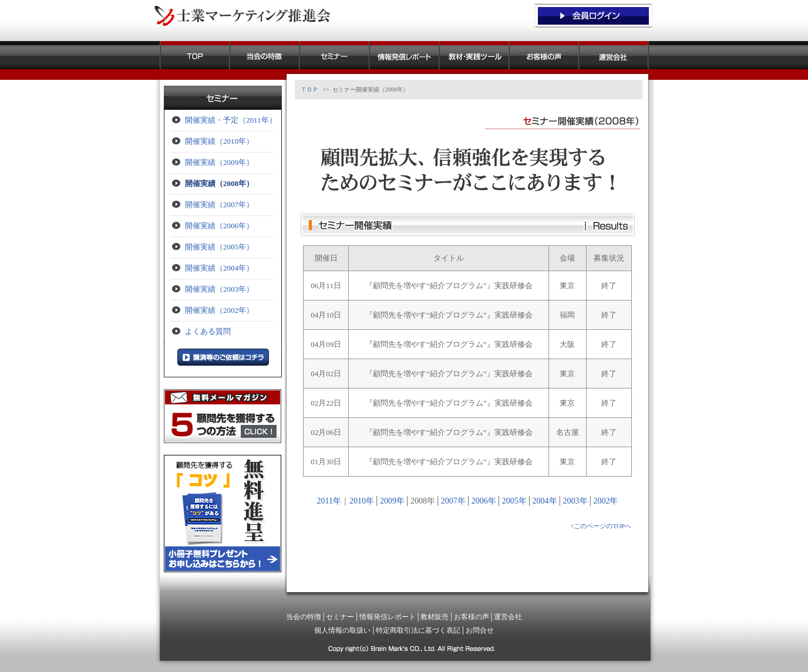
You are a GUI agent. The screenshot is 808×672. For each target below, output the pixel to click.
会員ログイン (593, 15)
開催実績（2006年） (219, 226)
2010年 (362, 501)
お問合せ (480, 630)
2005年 (514, 501)
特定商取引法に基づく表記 (418, 630)
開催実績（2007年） (219, 205)
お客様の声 (544, 55)
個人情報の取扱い (342, 630)
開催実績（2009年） (219, 162)
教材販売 (474, 55)
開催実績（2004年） (219, 268)
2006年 (484, 501)
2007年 (453, 501)
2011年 (329, 501)
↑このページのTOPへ (601, 526)
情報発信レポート (404, 55)
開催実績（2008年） (219, 183)
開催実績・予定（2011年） (231, 120)
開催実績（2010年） (219, 141)
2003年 (575, 501)
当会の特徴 (265, 55)
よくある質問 (208, 331)
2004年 (545, 501)
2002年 (605, 501)
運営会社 (614, 55)
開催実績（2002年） (219, 310)
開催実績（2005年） (219, 247)
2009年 (392, 501)
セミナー (334, 55)
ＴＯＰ (195, 55)
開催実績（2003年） (219, 289)
